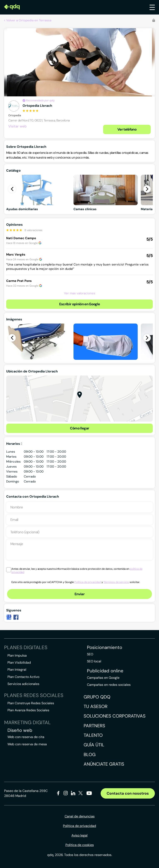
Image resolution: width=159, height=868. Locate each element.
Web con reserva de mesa (27, 744)
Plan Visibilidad (19, 663)
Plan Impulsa (17, 655)
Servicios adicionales (23, 684)
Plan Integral (17, 670)
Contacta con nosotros (128, 793)
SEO (90, 654)
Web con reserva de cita (26, 737)
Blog (90, 755)
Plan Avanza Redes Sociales (28, 710)
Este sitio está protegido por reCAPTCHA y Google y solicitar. (76, 582)
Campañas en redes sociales (109, 685)
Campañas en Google (103, 678)
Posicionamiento (105, 647)
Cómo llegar (80, 428)
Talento (93, 735)
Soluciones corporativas (115, 716)
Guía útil (94, 745)
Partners (94, 726)
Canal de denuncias (80, 816)
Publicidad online (105, 671)
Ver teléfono (127, 129)
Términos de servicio (116, 582)
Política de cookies (80, 845)
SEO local (94, 661)
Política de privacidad (88, 582)
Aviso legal (79, 835)
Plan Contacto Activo (23, 677)
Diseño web (20, 730)
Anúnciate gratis (104, 764)
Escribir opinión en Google (79, 304)
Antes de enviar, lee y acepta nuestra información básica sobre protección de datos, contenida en (77, 571)
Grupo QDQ (97, 697)
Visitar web (17, 126)
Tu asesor (96, 706)
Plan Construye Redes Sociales (31, 703)
